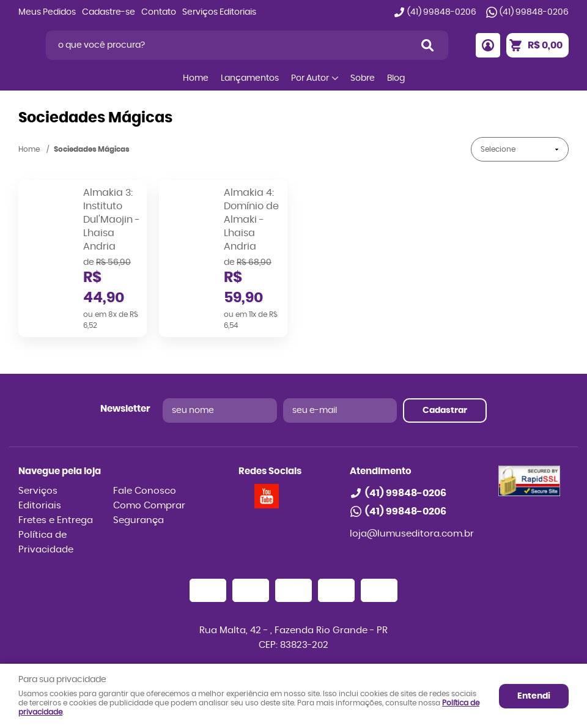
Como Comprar (149, 506)
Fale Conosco (145, 491)
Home (196, 78)
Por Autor (310, 78)
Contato (159, 12)
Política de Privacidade (46, 542)
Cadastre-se (109, 12)
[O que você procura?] (427, 45)
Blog (396, 78)
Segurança (138, 520)
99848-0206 (442, 12)
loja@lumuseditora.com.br (412, 534)
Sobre (363, 78)
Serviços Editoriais (219, 12)
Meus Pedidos (47, 12)
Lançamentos (250, 78)
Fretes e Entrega (56, 520)
